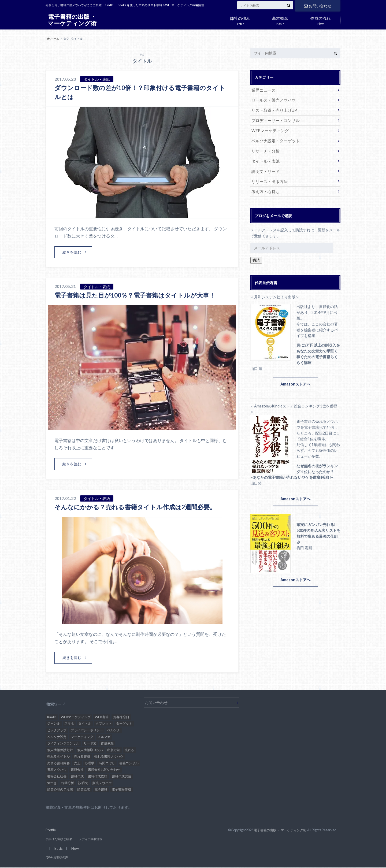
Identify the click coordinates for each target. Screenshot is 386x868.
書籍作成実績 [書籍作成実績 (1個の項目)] (121, 776)
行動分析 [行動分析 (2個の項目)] (68, 783)
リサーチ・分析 (265, 149)
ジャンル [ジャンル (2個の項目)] (54, 724)
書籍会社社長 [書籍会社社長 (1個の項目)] (57, 776)
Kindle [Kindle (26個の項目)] (52, 717)
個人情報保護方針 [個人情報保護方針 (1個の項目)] (60, 750)
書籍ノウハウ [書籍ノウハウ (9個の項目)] (57, 770)
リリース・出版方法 (268, 179)
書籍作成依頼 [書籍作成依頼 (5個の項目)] (98, 776)
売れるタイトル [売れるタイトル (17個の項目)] (58, 757)
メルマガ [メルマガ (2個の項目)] (104, 737)
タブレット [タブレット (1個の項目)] (104, 724)
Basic (280, 20)
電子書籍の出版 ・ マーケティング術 (72, 20)
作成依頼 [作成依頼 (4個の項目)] (107, 743)
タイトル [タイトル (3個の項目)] (85, 724)
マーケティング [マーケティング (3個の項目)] (82, 737)
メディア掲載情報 (87, 839)
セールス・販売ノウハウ (272, 100)
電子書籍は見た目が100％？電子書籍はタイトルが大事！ (138, 295)
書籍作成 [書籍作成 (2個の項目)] (77, 776)
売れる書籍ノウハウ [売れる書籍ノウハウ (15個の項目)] (109, 757)
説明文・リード (265, 169)
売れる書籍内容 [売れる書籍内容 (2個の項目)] (58, 763)
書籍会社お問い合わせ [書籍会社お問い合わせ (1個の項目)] (104, 770)
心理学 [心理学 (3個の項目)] (90, 763)
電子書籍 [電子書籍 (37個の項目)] (101, 790)
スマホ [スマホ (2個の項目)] (69, 724)
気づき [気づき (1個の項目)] (52, 783)
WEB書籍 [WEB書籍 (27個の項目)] (102, 717)
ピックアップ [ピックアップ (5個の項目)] (57, 730)
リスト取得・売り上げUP (273, 110)
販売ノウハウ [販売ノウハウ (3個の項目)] (102, 783)
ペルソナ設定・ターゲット (274, 139)
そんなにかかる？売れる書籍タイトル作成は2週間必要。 (139, 507)
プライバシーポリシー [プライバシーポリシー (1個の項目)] (87, 730)
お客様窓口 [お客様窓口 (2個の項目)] (121, 717)
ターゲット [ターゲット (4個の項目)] (124, 724)
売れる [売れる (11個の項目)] (129, 750)
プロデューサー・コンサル (274, 119)
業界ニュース (263, 90)
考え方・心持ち (265, 189)
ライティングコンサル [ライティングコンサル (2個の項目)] (63, 743)
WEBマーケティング (269, 129)
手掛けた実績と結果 (58, 839)
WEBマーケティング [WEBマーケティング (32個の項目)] (76, 717)
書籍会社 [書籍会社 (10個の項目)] (77, 770)
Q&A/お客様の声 (56, 858)
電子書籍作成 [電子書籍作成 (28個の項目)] (121, 790)
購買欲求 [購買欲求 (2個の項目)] (84, 790)
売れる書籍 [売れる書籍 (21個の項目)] (82, 757)
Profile (240, 20)
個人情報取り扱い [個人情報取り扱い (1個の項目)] (90, 750)
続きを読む (72, 252)
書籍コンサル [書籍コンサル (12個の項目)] (129, 763)
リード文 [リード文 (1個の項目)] (90, 743)
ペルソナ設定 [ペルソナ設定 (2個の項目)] (57, 737)
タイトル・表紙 (265, 159)
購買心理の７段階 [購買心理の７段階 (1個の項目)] (60, 790)
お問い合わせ (318, 5)
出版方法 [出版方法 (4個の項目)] (114, 750)
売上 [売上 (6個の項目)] (77, 763)
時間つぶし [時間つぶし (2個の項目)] (107, 763)
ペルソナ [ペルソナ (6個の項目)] (114, 730)
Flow (320, 20)
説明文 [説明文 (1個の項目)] (83, 783)
